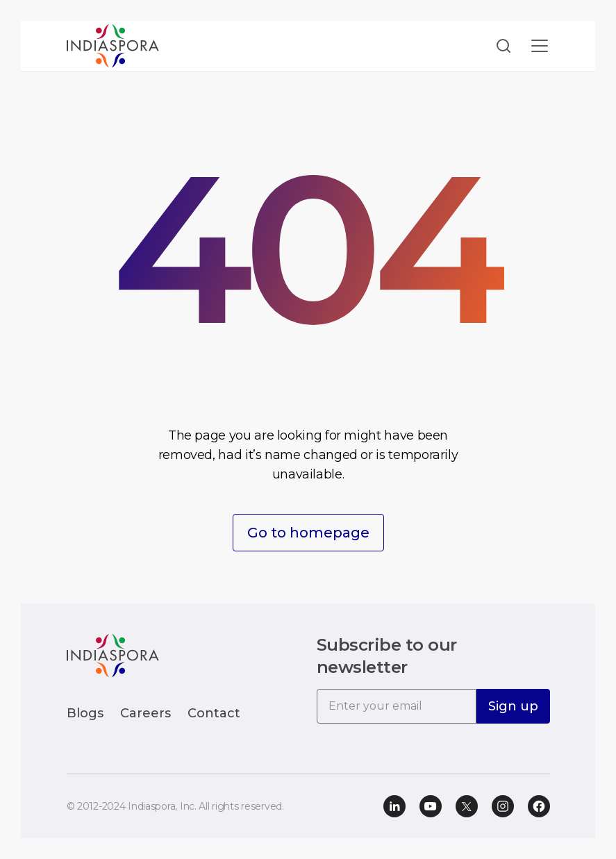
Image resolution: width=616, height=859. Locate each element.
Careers (145, 713)
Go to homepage (308, 533)
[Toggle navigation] (540, 46)
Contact (214, 713)
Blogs (85, 713)
